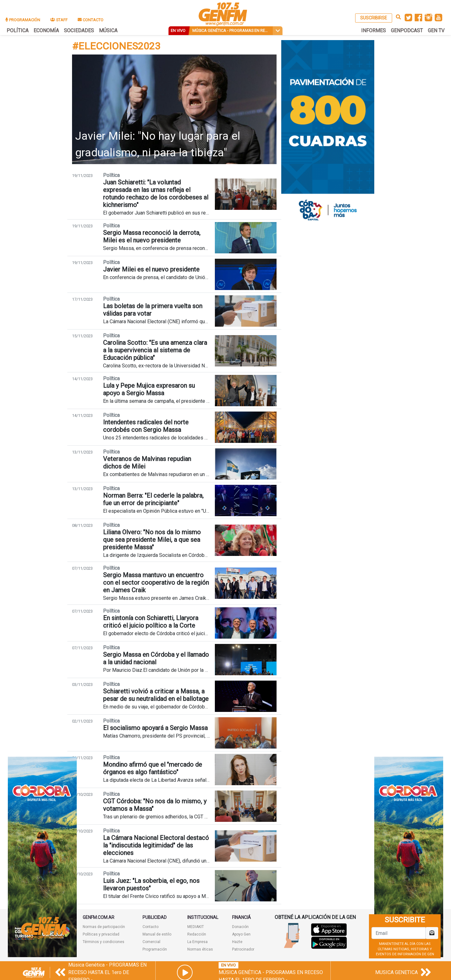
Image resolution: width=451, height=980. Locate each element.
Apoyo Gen (241, 934)
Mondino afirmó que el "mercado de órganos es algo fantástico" (153, 768)
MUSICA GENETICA (397, 972)
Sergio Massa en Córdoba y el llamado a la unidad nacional (156, 658)
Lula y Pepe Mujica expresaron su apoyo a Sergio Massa (149, 389)
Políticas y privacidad (101, 934)
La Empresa (197, 942)
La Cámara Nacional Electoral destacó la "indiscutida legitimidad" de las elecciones (156, 845)
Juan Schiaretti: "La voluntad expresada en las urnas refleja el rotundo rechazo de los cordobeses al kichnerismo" (156, 194)
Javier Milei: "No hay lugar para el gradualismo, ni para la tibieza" (158, 144)
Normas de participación (104, 927)
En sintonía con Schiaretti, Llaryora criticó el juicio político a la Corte (151, 622)
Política (111, 175)
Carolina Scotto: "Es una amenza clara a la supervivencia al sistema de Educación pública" (155, 350)
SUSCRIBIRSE (374, 18)
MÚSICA (108, 31)
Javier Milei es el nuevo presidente (151, 269)
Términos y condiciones (104, 942)
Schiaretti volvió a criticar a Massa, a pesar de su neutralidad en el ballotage (156, 695)
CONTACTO (91, 20)
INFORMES (373, 31)
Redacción (197, 934)
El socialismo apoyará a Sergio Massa (155, 728)
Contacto (150, 927)
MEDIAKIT (196, 927)
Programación (155, 949)
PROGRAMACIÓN (23, 20)
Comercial (151, 942)
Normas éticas (200, 949)
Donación (240, 927)
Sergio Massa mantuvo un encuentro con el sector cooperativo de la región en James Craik (156, 583)
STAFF (59, 20)
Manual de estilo (157, 934)
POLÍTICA (18, 31)
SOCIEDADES (79, 31)
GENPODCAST (407, 31)
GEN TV (436, 31)
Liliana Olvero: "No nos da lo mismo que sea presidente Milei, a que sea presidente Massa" (152, 540)
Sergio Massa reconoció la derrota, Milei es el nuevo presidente (152, 236)
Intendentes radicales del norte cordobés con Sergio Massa (146, 426)
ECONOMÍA (46, 31)
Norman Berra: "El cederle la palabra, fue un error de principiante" (153, 499)
